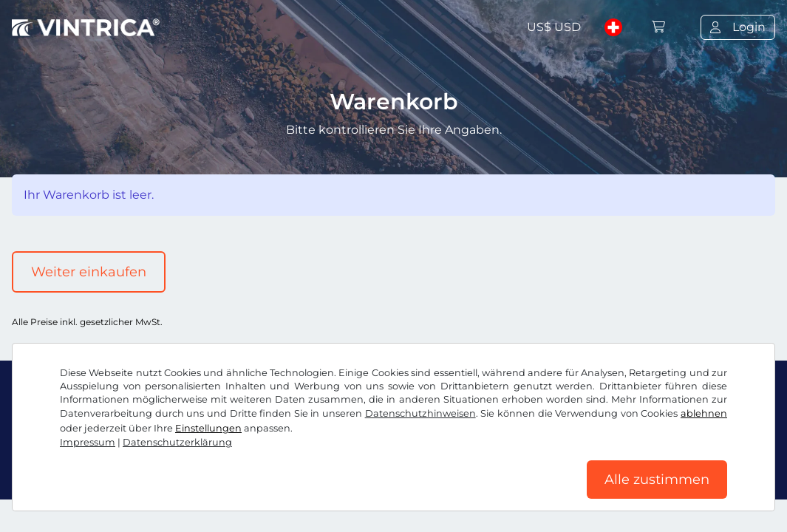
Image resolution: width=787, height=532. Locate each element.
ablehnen (704, 413)
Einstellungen (208, 428)
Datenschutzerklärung (177, 442)
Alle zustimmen (657, 480)
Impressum (88, 442)
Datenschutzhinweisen (420, 413)
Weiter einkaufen (89, 272)
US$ (554, 27)
